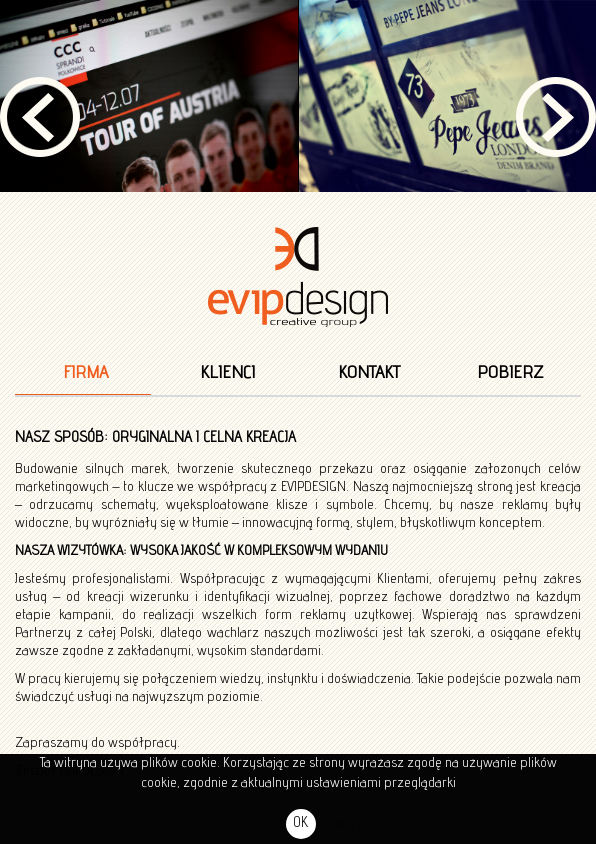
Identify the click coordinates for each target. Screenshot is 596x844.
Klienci (227, 373)
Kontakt (369, 373)
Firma (85, 373)
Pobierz (510, 373)
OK (300, 823)
